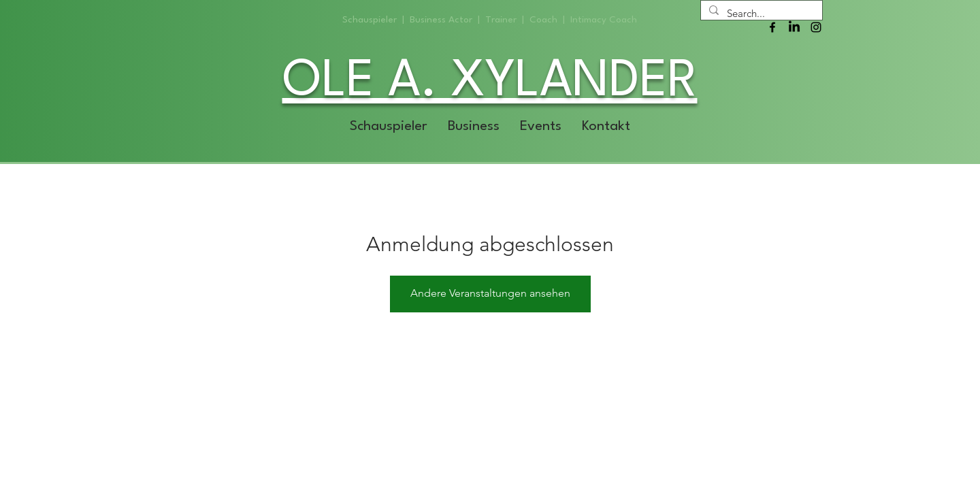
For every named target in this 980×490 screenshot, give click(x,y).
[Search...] (760, 13)
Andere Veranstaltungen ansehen (490, 293)
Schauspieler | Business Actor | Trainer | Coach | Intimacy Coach (490, 20)
